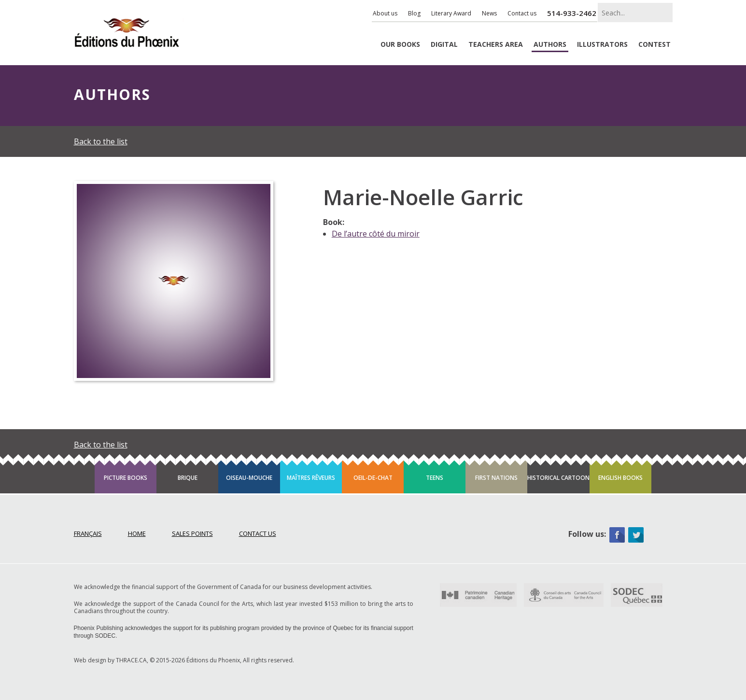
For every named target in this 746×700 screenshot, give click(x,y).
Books (400, 45)
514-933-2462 (572, 13)
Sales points (192, 533)
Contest (655, 45)
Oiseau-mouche (249, 478)
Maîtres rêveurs (311, 478)
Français (88, 533)
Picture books (126, 478)
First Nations (496, 478)
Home (137, 533)
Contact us (522, 13)
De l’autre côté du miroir (376, 234)
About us (385, 13)
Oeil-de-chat (373, 478)
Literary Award (451, 13)
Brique (188, 478)
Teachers (496, 45)
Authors (550, 45)
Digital (444, 45)
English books (620, 478)
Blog (414, 13)
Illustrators (602, 45)
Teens (435, 478)
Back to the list (101, 141)
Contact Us (258, 533)
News (489, 13)
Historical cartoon (558, 478)
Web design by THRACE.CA (110, 660)
